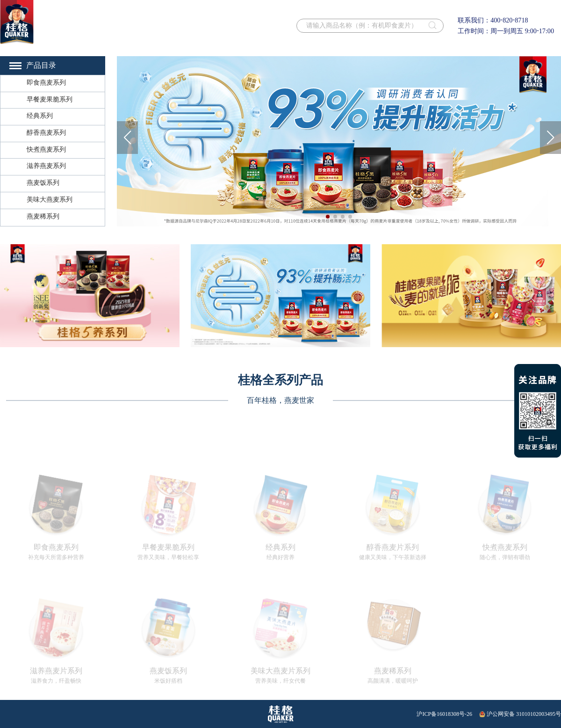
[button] (127, 138)
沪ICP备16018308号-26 (444, 714)
